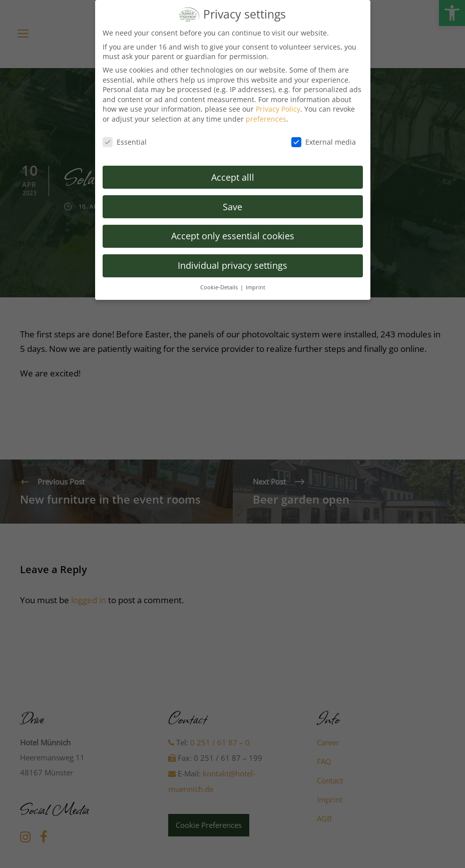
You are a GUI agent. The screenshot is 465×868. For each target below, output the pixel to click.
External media (324, 137)
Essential (125, 137)
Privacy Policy (278, 104)
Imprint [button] (256, 282)
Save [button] (232, 202)
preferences (266, 114)
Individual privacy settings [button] (232, 261)
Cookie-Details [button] (220, 282)
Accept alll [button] (233, 172)
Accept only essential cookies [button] (233, 231)
